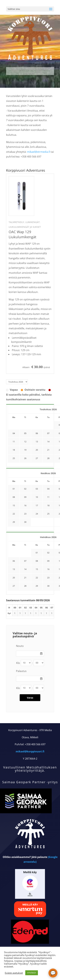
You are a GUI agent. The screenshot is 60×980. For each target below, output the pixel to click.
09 (25, 497)
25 (14, 458)
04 (48, 489)
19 (25, 450)
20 (37, 450)
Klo (18, 663)
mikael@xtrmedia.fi (39, 152)
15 (14, 505)
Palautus (21, 671)
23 (25, 514)
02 (25, 489)
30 (25, 522)
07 (25, 561)
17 (37, 505)
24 (37, 514)
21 (48, 450)
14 (48, 442)
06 (14, 561)
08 (14, 497)
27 (37, 458)
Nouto (20, 646)
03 (37, 489)
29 (14, 522)
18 (14, 450)
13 (37, 442)
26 (25, 458)
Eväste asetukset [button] (14, 973)
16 (25, 505)
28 (48, 458)
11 (14, 442)
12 (25, 442)
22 (14, 514)
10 (37, 497)
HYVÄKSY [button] (32, 973)
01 (14, 489)
